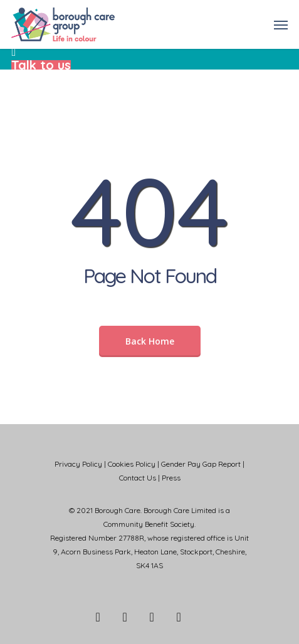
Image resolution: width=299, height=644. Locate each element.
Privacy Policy (78, 464)
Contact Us (138, 478)
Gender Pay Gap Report (201, 464)
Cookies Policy (132, 464)
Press (171, 478)
